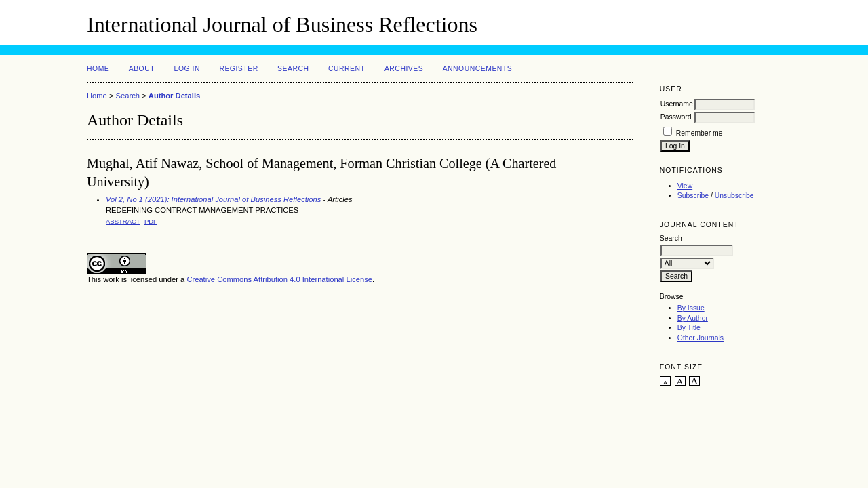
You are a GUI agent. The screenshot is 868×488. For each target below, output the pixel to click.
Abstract (123, 221)
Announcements (478, 69)
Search (293, 69)
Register (238, 69)
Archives (404, 69)
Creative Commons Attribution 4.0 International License (279, 279)
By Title (689, 328)
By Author (693, 318)
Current (347, 69)
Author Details (174, 96)
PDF (151, 221)
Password (676, 117)
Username (677, 104)
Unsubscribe (734, 196)
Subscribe (693, 196)
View (685, 186)
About (142, 69)
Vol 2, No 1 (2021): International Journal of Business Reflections (213, 199)
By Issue (691, 308)
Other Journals (701, 338)
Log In (187, 69)
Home (98, 69)
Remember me (699, 133)
